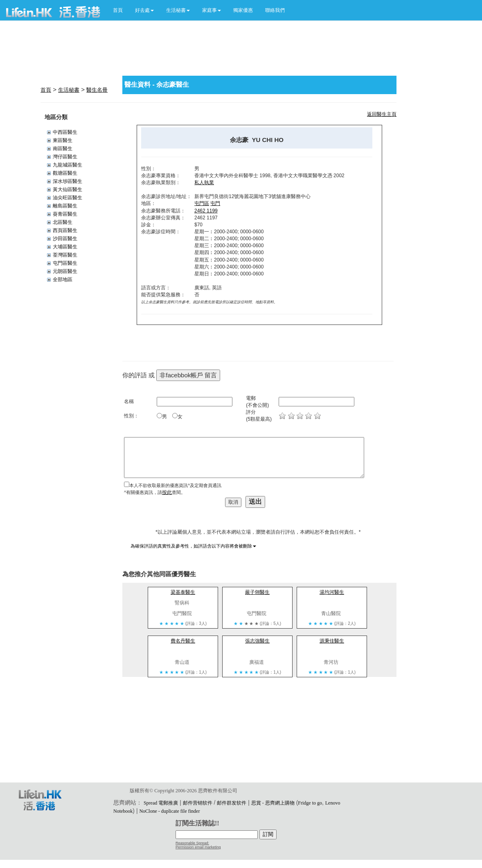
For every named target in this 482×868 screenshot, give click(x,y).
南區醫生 (63, 149)
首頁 (118, 10)
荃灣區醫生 (65, 255)
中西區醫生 (65, 132)
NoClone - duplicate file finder (169, 811)
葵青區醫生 (65, 214)
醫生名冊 (97, 90)
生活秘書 (69, 90)
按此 (167, 492)
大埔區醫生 (65, 247)
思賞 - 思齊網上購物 (273, 803)
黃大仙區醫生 (68, 189)
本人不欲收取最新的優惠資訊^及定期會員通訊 (175, 485)
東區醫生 (63, 140)
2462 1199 (206, 211)
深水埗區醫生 (68, 181)
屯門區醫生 (65, 263)
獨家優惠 (243, 10)
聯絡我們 (275, 10)
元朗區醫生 (65, 271)
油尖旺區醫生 (68, 198)
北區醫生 (63, 222)
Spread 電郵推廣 (161, 803)
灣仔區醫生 (65, 157)
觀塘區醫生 (65, 173)
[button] (144, 10)
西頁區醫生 (65, 230)
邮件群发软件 (232, 803)
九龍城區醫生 (68, 165)
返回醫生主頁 (382, 114)
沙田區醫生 (65, 239)
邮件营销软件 (198, 803)
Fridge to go (310, 803)
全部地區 (63, 280)
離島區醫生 (65, 206)
